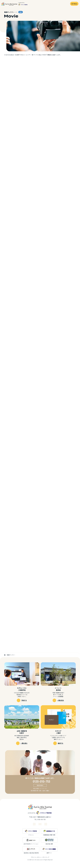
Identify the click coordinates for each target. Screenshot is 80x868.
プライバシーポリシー (36, 857)
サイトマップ (46, 857)
